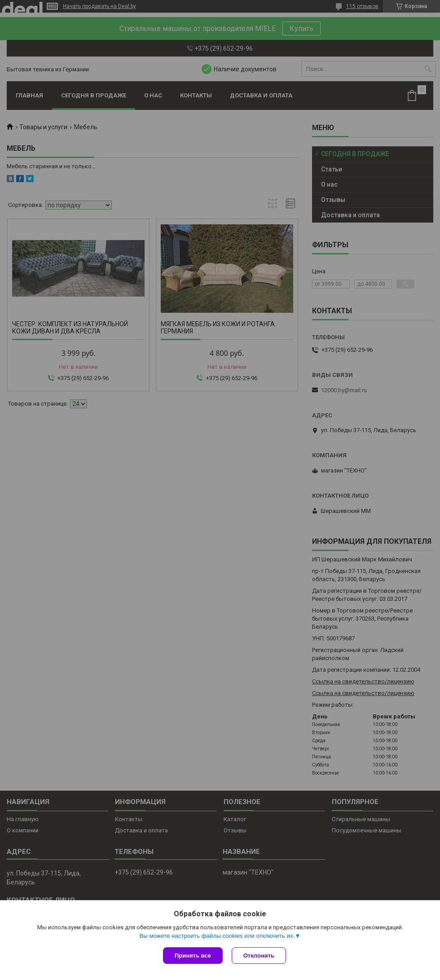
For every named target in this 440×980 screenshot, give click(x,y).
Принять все (193, 956)
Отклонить (259, 956)
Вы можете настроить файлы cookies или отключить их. (217, 936)
